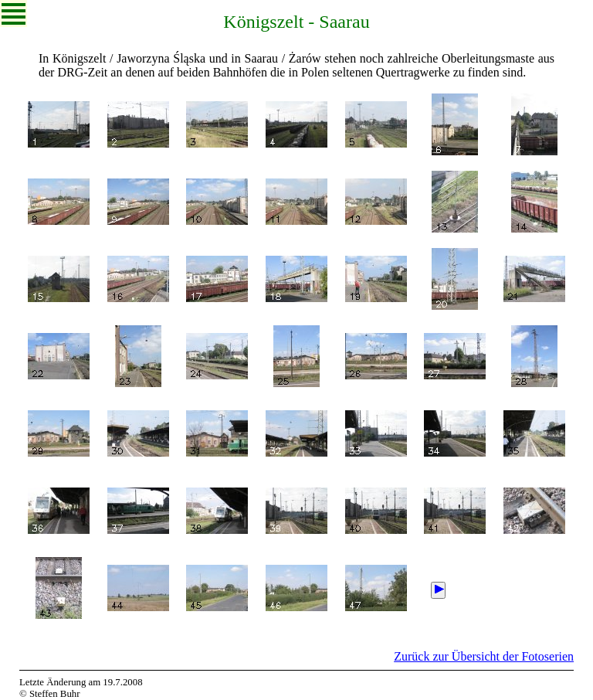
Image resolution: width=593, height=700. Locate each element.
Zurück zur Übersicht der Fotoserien (484, 656)
